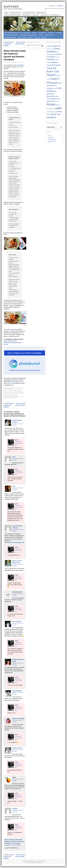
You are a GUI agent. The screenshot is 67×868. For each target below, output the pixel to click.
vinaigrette (13, 398)
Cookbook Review (10, 38)
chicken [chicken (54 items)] (59, 54)
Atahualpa (40, 863)
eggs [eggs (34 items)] (57, 75)
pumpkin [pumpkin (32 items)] (57, 101)
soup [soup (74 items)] (59, 111)
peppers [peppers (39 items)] (58, 99)
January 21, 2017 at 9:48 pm (19, 610)
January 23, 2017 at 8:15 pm (19, 738)
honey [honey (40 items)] (54, 88)
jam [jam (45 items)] (55, 91)
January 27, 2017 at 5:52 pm (19, 828)
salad (22, 396)
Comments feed (52, 140)
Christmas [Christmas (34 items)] (57, 57)
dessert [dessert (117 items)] (51, 75)
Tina (14, 486)
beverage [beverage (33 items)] (52, 49)
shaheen (15, 809)
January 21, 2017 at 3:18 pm (19, 579)
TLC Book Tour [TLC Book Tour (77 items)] (54, 114)
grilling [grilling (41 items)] (52, 86)
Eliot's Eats (11, 7)
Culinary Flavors (17, 748)
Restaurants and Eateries (28, 35)
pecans (15, 395)
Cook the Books (16, 382)
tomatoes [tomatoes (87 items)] (51, 117)
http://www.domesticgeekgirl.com (14, 542)
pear (5, 395)
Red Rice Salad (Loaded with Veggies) (9, 44)
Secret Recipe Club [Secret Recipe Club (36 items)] (52, 112)
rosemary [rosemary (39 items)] (52, 109)
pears (10, 395)
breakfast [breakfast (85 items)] (51, 52)
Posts (52, 6)
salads (6, 398)
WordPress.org (52, 142)
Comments (60, 6)
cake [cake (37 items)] (57, 52)
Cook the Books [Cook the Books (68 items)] (54, 65)
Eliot (17, 440)
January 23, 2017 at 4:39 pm (19, 681)
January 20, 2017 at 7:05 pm (19, 551)
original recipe (10, 329)
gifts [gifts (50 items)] (48, 86)
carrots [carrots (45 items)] (54, 54)
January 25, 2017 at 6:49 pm (19, 797)
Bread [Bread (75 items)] (57, 49)
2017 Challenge (19, 65)
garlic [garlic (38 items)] (60, 83)
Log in (49, 136)
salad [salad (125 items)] (59, 108)
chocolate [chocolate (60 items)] (51, 57)
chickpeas (20, 392)
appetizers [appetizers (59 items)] (57, 46)
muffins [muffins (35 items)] (57, 96)
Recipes (34, 33)
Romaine (16, 396)
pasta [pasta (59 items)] (53, 99)
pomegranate (8, 396)
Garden (59, 33)
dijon (13, 394)
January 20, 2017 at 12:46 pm (19, 507)
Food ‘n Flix (11, 383)
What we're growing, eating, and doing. (17, 33)
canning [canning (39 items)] (49, 54)
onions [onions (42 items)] (49, 99)
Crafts (41, 35)
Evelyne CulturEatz (18, 718)
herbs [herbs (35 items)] (55, 86)
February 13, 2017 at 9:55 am (13, 845)
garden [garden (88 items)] (55, 83)
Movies (30, 38)
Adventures (42, 33)
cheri (14, 457)
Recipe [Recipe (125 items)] (51, 104)
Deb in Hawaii (17, 621)
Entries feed (51, 138)
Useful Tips (49, 35)
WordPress (33, 863)
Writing (44, 38)
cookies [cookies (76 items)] (54, 62)
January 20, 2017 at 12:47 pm (19, 443)
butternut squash (10, 392)
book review (22, 38)
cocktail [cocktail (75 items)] (50, 59)
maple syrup (19, 394)
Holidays (37, 38)
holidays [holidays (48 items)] (50, 88)
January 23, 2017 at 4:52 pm (19, 644)
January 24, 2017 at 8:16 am (19, 766)
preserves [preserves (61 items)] (51, 101)
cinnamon (7, 394)
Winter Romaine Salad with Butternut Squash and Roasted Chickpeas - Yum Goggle (14, 842)
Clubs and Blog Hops (11, 35)
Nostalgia (51, 33)
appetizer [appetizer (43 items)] (50, 46)
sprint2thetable (17, 691)
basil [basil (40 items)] (48, 49)
